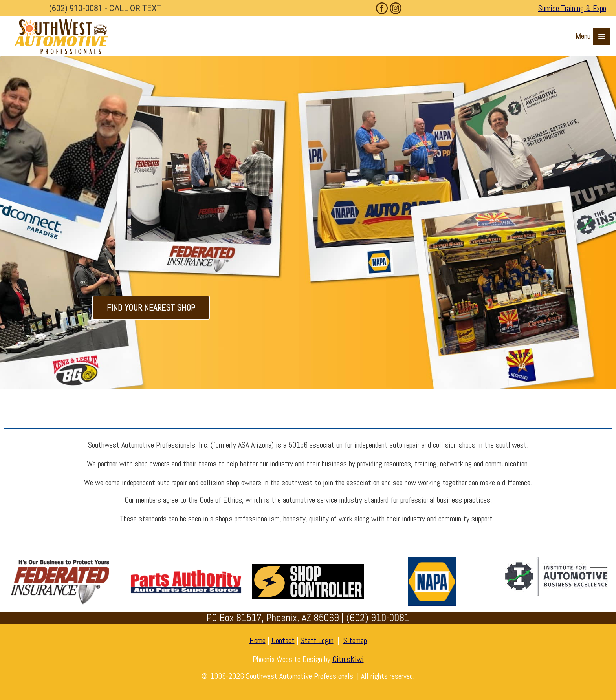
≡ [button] (601, 37)
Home (258, 640)
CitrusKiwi (348, 659)
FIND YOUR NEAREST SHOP (151, 307)
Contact (283, 640)
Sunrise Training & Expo (572, 8)
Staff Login (317, 640)
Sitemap (355, 640)
